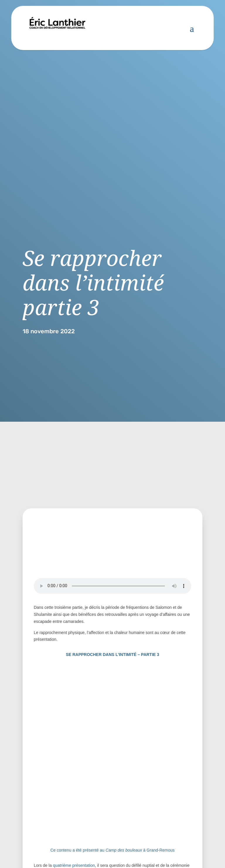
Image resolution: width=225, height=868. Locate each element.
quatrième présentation (74, 865)
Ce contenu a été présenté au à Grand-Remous (112, 850)
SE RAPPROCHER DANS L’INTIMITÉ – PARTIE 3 (113, 655)
